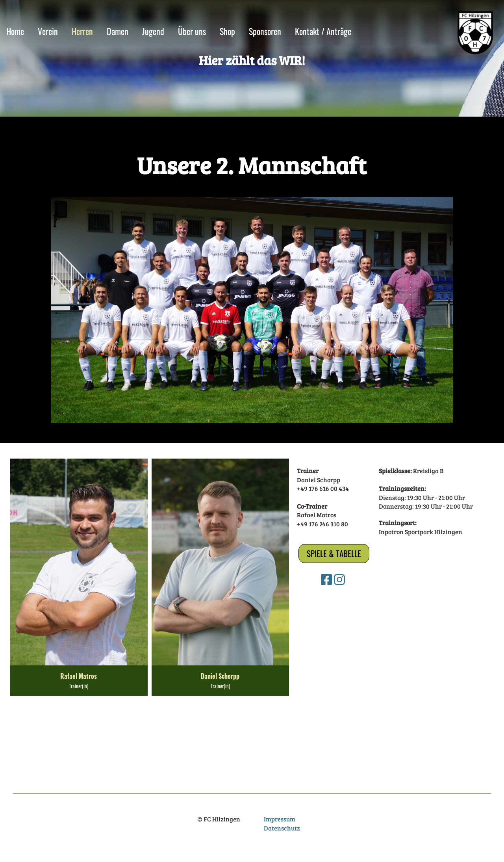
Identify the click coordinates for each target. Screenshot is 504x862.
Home (15, 31)
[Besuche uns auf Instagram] (339, 579)
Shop (227, 31)
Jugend (153, 31)
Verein (48, 31)
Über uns (192, 31)
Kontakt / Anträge (323, 31)
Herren (82, 31)
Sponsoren (265, 31)
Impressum (280, 819)
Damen (118, 31)
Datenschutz (282, 828)
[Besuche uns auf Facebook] (326, 579)
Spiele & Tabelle (334, 553)
